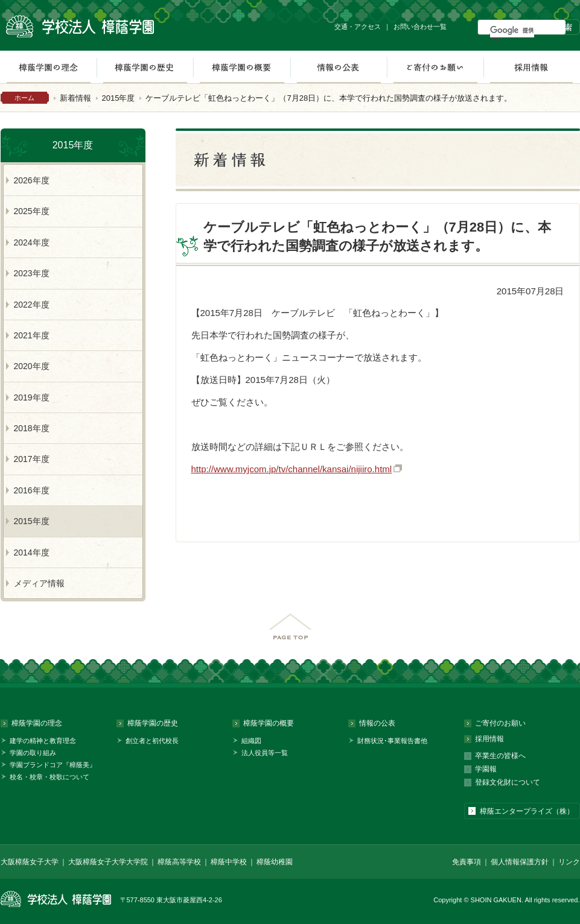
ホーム (24, 98)
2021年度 (32, 335)
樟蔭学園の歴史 (145, 67)
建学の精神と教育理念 (43, 741)
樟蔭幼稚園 (275, 862)
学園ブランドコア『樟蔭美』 (53, 765)
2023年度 (32, 273)
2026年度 (32, 180)
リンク (569, 862)
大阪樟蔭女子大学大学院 (108, 862)
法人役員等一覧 (265, 753)
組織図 (251, 741)
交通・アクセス (358, 27)
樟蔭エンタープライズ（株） (527, 811)
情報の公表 (339, 67)
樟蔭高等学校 (179, 862)
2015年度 (119, 98)
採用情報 (531, 67)
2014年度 (32, 552)
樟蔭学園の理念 (37, 723)
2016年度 (32, 490)
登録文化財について (508, 782)
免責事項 (467, 862)
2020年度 (32, 366)
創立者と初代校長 (152, 741)
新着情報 (75, 98)
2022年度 (32, 305)
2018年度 (32, 428)
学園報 (486, 769)
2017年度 (32, 459)
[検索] (512, 30)
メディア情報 (39, 583)
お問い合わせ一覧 (420, 27)
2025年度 (32, 211)
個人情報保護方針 (520, 862)
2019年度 (32, 397)
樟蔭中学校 (229, 862)
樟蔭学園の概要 (242, 67)
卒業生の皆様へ (500, 756)
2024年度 (32, 242)
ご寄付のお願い (435, 67)
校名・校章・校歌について (49, 777)
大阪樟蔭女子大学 (30, 862)
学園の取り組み (33, 753)
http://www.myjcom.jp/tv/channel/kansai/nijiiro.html (292, 469)
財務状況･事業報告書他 (392, 741)
